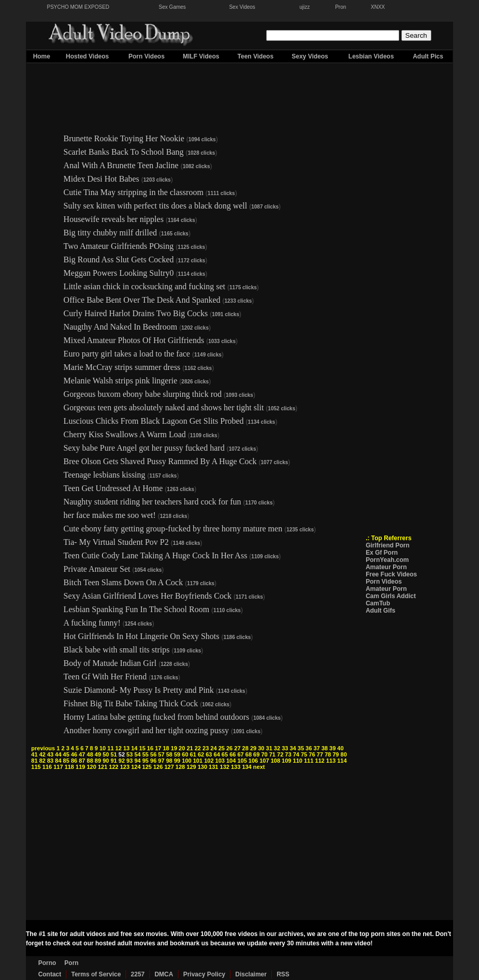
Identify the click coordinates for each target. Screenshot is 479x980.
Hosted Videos (87, 56)
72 (280, 754)
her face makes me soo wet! (110, 515)
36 (309, 748)
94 (137, 761)
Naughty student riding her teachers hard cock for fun (153, 502)
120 (91, 767)
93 (129, 761)
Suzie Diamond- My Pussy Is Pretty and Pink (139, 690)
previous (43, 748)
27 (237, 748)
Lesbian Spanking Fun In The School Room (136, 609)
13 (126, 748)
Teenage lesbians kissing (105, 475)
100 (186, 761)
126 (158, 767)
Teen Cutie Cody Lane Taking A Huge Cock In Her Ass (156, 555)
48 (90, 754)
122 (113, 767)
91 (113, 761)
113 (331, 761)
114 (342, 761)
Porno (47, 963)
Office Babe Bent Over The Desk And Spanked (142, 300)
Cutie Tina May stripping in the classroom (134, 192)
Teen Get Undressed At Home (113, 488)
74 (296, 754)
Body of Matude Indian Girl (110, 663)
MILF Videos (201, 56)
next (259, 767)
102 (209, 761)
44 (58, 754)
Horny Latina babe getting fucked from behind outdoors (157, 717)
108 (275, 761)
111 (309, 761)
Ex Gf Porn (382, 553)
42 (42, 754)
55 (146, 754)
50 (106, 754)
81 (34, 761)
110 (298, 761)
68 (249, 754)
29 (253, 748)
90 (106, 761)
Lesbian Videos (371, 56)
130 (202, 767)
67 (240, 754)
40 (340, 748)
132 (225, 767)
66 (233, 754)
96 (153, 761)
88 (90, 761)
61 (193, 754)
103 (220, 761)
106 (253, 761)
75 (304, 754)
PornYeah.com (387, 560)
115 (36, 767)
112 (320, 761)
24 (213, 748)
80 (344, 754)
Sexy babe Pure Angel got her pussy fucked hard (144, 448)
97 (161, 761)
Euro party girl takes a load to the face (127, 354)
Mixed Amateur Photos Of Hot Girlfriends (134, 340)
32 (277, 748)
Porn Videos (147, 56)
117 (58, 767)
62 (201, 754)
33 (285, 748)
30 (261, 748)
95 (146, 761)
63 (209, 754)
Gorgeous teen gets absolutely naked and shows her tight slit (164, 407)
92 (122, 761)
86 (74, 761)
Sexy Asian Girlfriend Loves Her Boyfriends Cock (148, 596)
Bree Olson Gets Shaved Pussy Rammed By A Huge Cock (160, 461)
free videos (241, 934)
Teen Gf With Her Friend (105, 677)
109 (286, 761)
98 (169, 761)
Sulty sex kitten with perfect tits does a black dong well (156, 206)
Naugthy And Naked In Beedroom (121, 327)
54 (137, 754)
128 (180, 767)
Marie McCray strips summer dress (122, 367)
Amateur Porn (386, 567)
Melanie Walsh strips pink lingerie (121, 381)
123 (125, 767)
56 (153, 754)
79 (336, 754)
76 (312, 754)
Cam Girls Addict (391, 596)
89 (98, 761)
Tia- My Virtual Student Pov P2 (116, 542)
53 (129, 754)
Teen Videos (256, 56)
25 (222, 748)
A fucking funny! (92, 623)
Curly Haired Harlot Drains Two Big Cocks (136, 313)
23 (206, 748)
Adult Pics (428, 56)
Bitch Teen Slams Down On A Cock (124, 582)
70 (264, 754)
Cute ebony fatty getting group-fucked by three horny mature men (173, 529)
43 (50, 754)
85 (66, 761)
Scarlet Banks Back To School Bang (124, 152)
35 (301, 748)
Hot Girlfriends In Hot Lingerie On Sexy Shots (142, 636)
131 (213, 767)
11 (110, 748)
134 (246, 767)
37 (316, 748)
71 (272, 754)
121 (103, 767)
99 (177, 761)
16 (150, 748)
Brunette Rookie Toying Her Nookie (124, 138)
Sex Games (172, 7)
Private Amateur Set (97, 569)
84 (58, 761)
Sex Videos (242, 7)
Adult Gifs (380, 611)
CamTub (378, 603)
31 (269, 748)
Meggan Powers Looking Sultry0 (119, 273)
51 (113, 754)
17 (158, 748)
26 (229, 748)
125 (147, 767)
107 (264, 761)
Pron (340, 7)
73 (288, 754)
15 (142, 748)
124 (136, 767)
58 (169, 754)
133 (236, 767)
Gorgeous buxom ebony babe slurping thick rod (143, 394)
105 (242, 761)
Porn (71, 963)
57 (161, 754)
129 (191, 767)
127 (169, 767)
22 (198, 748)
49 (98, 754)
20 (182, 748)
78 (328, 754)
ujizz (304, 7)
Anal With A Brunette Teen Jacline (121, 165)
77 (320, 754)
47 (82, 754)
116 (47, 767)
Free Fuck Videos (391, 574)
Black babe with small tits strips (117, 650)
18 (166, 748)
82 (42, 761)
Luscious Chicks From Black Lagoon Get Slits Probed (154, 421)
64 (217, 754)
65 (225, 754)
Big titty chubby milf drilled (110, 233)
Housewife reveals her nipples (114, 219)
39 (332, 748)
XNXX (378, 7)
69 (256, 754)
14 (134, 748)
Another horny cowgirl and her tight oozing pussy (147, 730)
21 (190, 748)
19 (174, 748)
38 (325, 748)
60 (185, 754)
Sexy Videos (310, 56)
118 (69, 767)
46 (74, 754)
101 (198, 761)
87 (82, 761)
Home (42, 56)
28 (245, 748)
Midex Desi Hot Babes (101, 179)
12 (119, 748)
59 (177, 754)
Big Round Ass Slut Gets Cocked (119, 259)
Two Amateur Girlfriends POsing (119, 246)
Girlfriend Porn (388, 545)
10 (103, 748)
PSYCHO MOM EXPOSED (78, 7)
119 (80, 767)
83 (50, 761)
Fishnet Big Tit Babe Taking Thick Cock (131, 703)
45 (66, 754)
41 (34, 754)
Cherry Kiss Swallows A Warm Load (125, 434)
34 (293, 748)
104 (231, 761)
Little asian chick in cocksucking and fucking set (144, 286)
